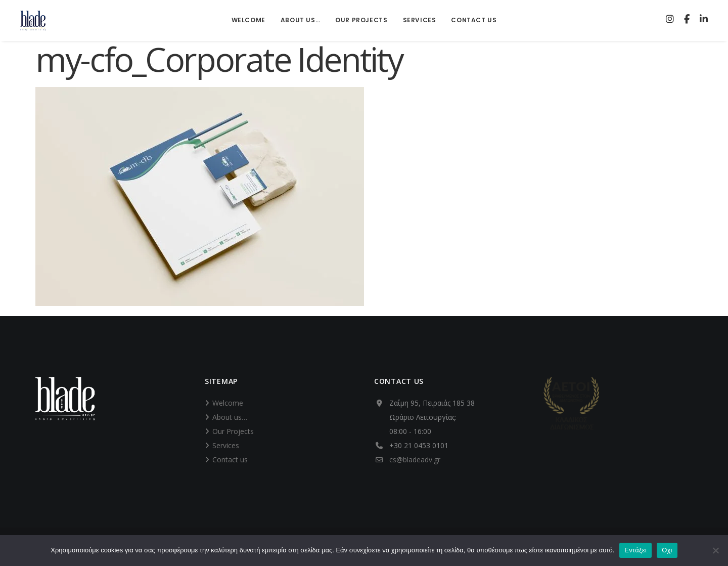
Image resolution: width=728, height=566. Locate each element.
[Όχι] (715, 550)
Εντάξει (635, 550)
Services (226, 445)
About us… (230, 417)
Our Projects (233, 431)
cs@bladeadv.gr (415, 460)
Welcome (228, 403)
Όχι (667, 550)
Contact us (230, 460)
